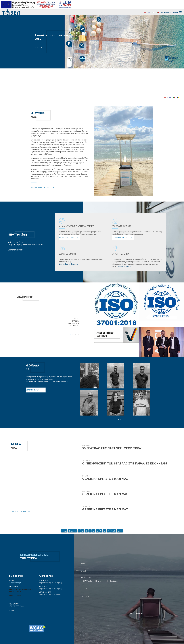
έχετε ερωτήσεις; (16, 245)
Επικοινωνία (166, 12)
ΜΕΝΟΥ (177, 12)
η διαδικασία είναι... (125, 266)
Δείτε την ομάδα (33, 390)
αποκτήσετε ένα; (38, 245)
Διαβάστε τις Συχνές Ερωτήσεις (50, 583)
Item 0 (46, 96)
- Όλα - (76, 319)
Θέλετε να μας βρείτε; (16, 242)
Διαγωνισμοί (73, 323)
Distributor (114, 581)
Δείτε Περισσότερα (16, 250)
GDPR (12, 610)
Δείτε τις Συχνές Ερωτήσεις (69, 264)
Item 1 (49, 96)
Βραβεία (75, 321)
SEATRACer (88, 581)
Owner (99, 581)
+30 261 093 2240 (16, 606)
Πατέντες (74, 326)
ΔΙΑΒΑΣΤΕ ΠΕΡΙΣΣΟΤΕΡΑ (40, 187)
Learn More (40, 48)
